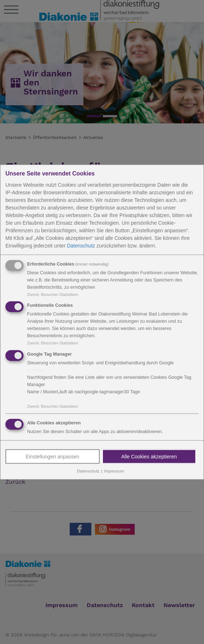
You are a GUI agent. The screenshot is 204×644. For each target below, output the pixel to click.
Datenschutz (81, 245)
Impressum (114, 471)
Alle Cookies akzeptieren (149, 457)
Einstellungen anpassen (53, 457)
